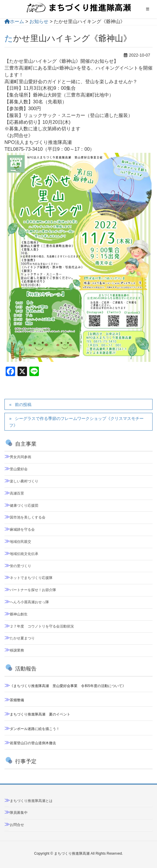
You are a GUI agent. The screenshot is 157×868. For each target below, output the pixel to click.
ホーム (14, 21)
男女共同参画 (20, 457)
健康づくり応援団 (24, 506)
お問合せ (17, 825)
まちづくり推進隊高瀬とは (31, 801)
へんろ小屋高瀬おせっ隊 (29, 602)
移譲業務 (17, 650)
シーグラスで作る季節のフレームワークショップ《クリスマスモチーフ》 (76, 422)
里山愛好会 (19, 469)
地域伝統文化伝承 (24, 554)
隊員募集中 (19, 813)
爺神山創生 (19, 614)
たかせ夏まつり (22, 638)
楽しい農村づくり (24, 481)
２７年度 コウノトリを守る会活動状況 (42, 626)
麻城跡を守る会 (22, 530)
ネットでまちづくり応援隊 (31, 578)
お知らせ (39, 21)
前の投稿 (23, 405)
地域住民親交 (20, 542)
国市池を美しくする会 (28, 517)
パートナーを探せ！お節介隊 (33, 590)
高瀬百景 (17, 493)
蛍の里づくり (20, 566)
